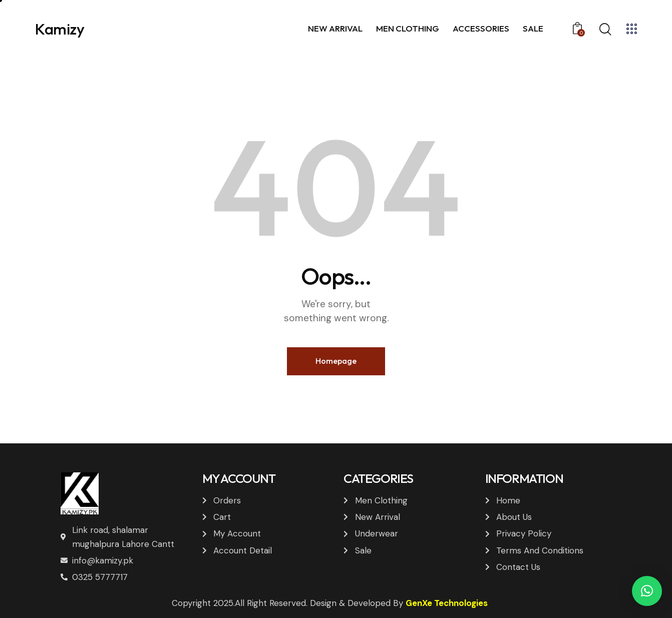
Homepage (336, 361)
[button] (647, 591)
